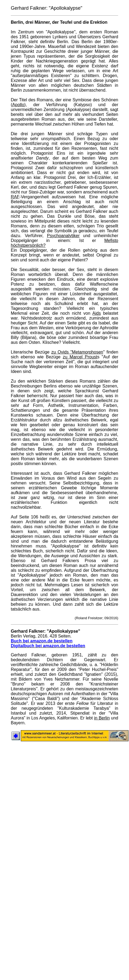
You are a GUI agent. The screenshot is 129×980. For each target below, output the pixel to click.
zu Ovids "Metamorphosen (77, 352)
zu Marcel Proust (80, 357)
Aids (96, 313)
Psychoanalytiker (63, 236)
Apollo (18, 105)
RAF (15, 197)
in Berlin (102, 718)
